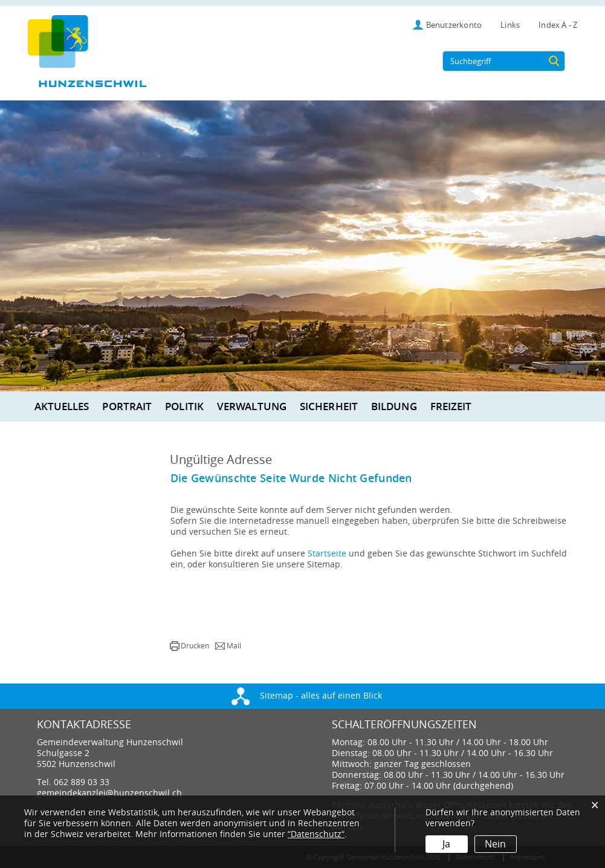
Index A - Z (558, 25)
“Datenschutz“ (316, 834)
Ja (446, 844)
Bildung (394, 406)
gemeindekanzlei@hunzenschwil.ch (109, 793)
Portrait (127, 406)
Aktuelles (62, 406)
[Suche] (554, 61)
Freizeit (451, 406)
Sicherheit (329, 406)
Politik (184, 406)
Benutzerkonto (454, 25)
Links (510, 25)
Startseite (327, 554)
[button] (189, 646)
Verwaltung (252, 406)
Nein (495, 844)
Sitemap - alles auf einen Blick (307, 696)
